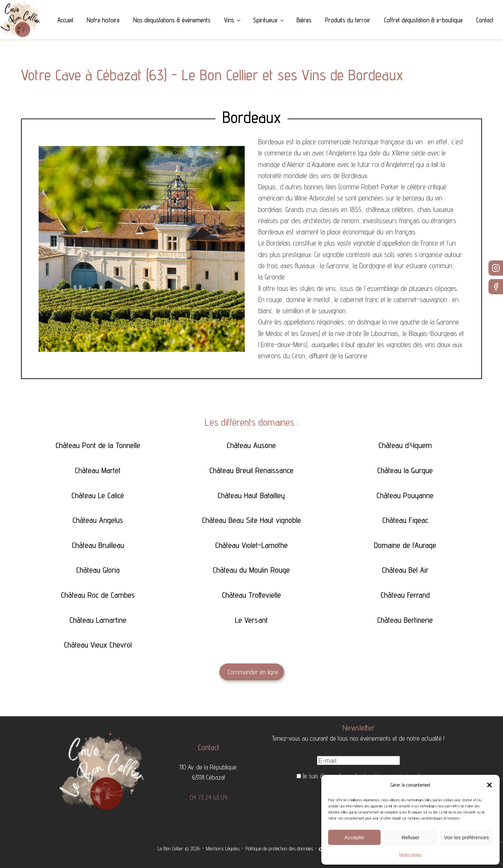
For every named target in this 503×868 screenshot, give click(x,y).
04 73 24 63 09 (209, 798)
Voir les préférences (467, 837)
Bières (304, 20)
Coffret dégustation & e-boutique (423, 20)
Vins (229, 20)
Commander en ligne (253, 672)
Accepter (354, 837)
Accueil (65, 20)
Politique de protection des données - (281, 849)
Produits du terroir (348, 20)
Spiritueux (265, 20)
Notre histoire (103, 20)
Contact (485, 20)
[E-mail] (358, 761)
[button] (489, 785)
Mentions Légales (223, 849)
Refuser (411, 837)
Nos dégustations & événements (172, 20)
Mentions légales (410, 854)
